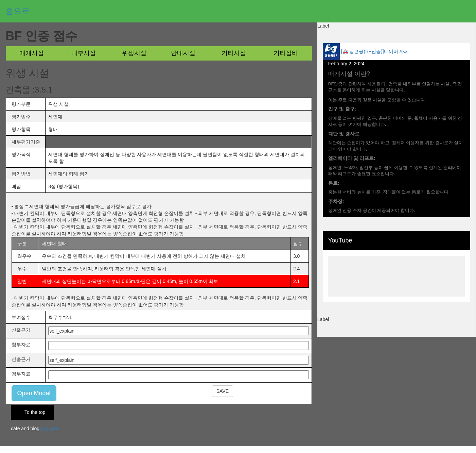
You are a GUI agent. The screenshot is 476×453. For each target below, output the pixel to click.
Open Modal (34, 393)
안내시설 (183, 53)
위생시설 (134, 53)
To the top (35, 412)
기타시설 (234, 53)
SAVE (223, 391)
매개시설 (32, 53)
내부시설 (84, 53)
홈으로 (18, 11)
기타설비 (286, 53)
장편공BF (50, 429)
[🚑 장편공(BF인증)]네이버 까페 (375, 51)
